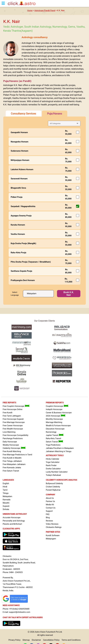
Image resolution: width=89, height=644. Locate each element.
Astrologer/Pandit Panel (45, 11)
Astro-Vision (40, 632)
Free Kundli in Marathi (12, 458)
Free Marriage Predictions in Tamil (17, 455)
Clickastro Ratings (54, 527)
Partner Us (50, 501)
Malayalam (7, 496)
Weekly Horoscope (11, 445)
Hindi (5, 487)
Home (30, 11)
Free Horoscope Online (13, 409)
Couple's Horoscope (57, 406)
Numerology (51, 432)
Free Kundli (7, 413)
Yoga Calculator (53, 462)
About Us (50, 498)
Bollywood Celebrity (54, 484)
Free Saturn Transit (11, 471)
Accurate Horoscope (12, 518)
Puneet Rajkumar (53, 490)
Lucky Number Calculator (57, 472)
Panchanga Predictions (13, 439)
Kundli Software (53, 535)
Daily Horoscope (10, 442)
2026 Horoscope (56, 416)
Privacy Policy (15, 640)
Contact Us (51, 508)
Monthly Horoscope (54, 419)
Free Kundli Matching (12, 451)
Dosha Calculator (53, 469)
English (6, 484)
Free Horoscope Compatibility (16, 435)
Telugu (6, 493)
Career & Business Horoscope (59, 413)
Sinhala (6, 509)
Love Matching (9, 432)
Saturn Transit (54, 442)
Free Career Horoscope (13, 426)
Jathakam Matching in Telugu (59, 451)
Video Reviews (52, 524)
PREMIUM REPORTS (55, 403)
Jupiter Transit (55, 435)
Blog (48, 518)
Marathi (6, 503)
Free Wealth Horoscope (13, 429)
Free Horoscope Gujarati (13, 419)
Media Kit (50, 505)
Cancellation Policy (51, 640)
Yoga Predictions (53, 445)
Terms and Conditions (71, 640)
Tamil (5, 490)
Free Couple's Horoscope (16, 406)
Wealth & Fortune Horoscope (58, 426)
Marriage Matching (54, 422)
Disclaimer (36, 640)
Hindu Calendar (52, 459)
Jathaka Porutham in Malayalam (60, 448)
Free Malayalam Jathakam (14, 464)
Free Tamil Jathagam (12, 416)
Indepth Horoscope (54, 409)
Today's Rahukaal (53, 475)
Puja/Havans (55, 114)
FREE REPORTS (9, 403)
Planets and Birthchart (12, 524)
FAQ (48, 514)
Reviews (49, 521)
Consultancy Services (23, 114)
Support (49, 511)
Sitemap (26, 640)
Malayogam (51, 539)
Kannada (7, 500)
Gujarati (6, 506)
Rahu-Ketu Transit (53, 439)
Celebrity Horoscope (14, 448)
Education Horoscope (55, 429)
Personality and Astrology (14, 521)
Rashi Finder (51, 465)
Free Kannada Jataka (12, 468)
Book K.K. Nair (69, 294)
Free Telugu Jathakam (12, 461)
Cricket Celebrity (53, 487)
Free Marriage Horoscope (14, 422)
